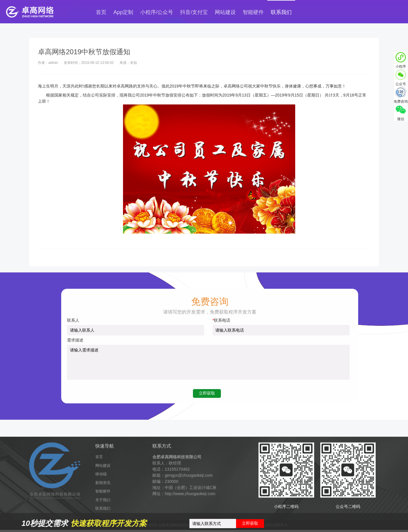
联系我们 (281, 12)
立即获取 (250, 523)
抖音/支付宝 (194, 12)
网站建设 (225, 12)
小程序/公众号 (157, 12)
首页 (101, 12)
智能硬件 (253, 12)
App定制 (123, 12)
